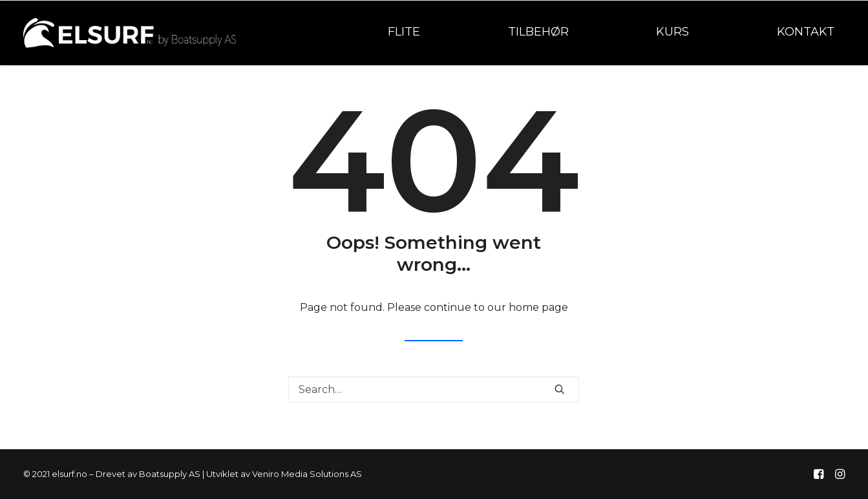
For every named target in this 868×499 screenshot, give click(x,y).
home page (538, 307)
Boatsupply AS (170, 474)
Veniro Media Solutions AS (307, 474)
